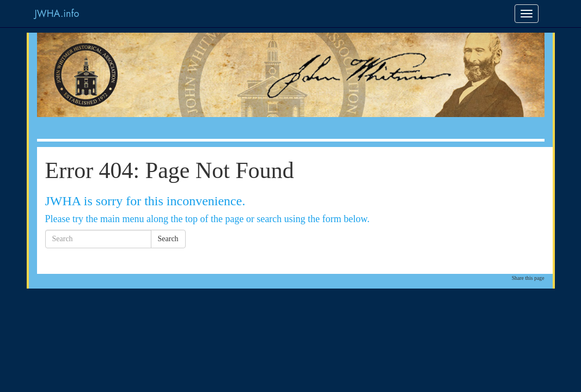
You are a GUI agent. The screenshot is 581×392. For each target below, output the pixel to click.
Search (168, 239)
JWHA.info (57, 14)
